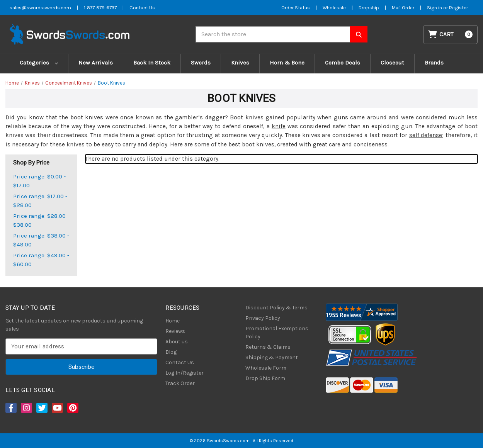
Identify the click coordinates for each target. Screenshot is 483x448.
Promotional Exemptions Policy (277, 333)
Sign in (435, 8)
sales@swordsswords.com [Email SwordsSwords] (40, 8)
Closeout (392, 63)
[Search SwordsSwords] (359, 34)
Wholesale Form (266, 368)
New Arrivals (96, 63)
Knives (240, 63)
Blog (171, 352)
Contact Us (180, 362)
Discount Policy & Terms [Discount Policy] (276, 308)
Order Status (296, 8)
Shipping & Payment (272, 357)
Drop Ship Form (265, 378)
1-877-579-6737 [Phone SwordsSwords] (100, 8)
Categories (39, 63)
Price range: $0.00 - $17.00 (39, 181)
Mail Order (403, 8)
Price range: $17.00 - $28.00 (40, 201)
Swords (201, 63)
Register (458, 8)
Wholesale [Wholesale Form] (334, 8)
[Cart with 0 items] (451, 35)
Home (173, 321)
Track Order (180, 383)
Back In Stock (152, 63)
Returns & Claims (268, 347)
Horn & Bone (287, 63)
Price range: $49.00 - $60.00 (41, 260)
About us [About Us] (177, 342)
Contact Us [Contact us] (142, 8)
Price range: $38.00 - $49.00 (41, 240)
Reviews (175, 331)
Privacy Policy (263, 318)
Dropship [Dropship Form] (369, 8)
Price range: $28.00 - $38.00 (41, 220)
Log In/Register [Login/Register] (185, 373)
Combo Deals (343, 63)
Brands (434, 63)
